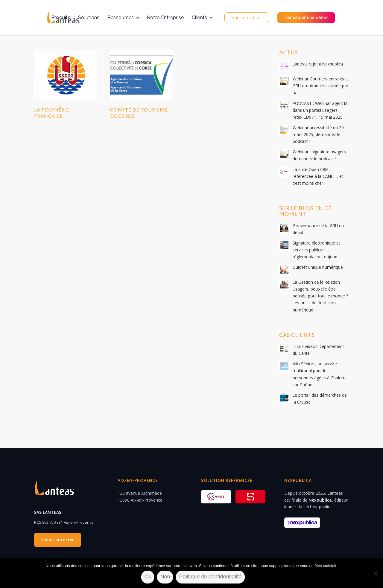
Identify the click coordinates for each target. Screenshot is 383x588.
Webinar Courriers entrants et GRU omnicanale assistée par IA (321, 86)
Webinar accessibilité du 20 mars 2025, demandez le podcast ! (318, 134)
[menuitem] (61, 18)
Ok (148, 577)
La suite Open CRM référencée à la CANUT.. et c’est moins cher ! (318, 176)
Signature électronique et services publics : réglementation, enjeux (316, 250)
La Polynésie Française (52, 113)
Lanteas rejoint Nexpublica (318, 64)
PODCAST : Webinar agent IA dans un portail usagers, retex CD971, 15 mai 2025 (320, 110)
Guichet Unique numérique (318, 267)
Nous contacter (58, 540)
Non (165, 577)
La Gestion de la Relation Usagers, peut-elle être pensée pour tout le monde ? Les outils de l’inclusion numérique (320, 296)
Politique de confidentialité (210, 577)
